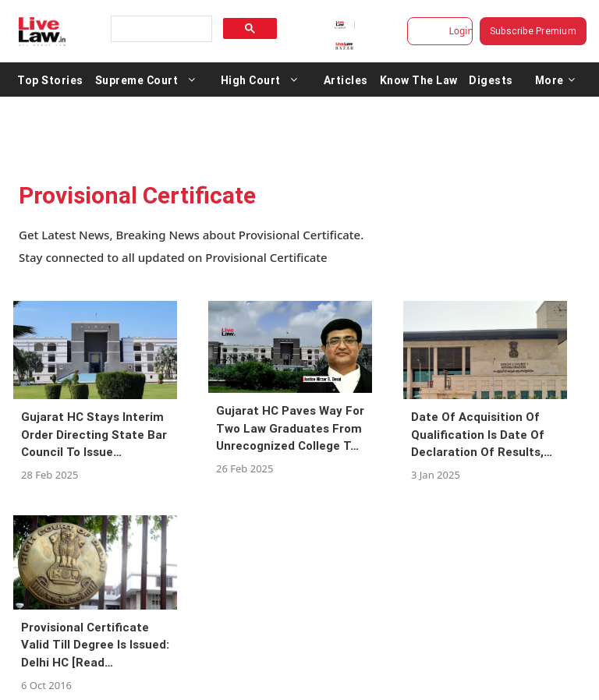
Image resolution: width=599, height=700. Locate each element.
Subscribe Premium (533, 31)
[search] (160, 29)
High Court (251, 80)
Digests (491, 80)
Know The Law (419, 80)
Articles (346, 80)
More (555, 80)
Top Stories (50, 80)
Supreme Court (137, 80)
